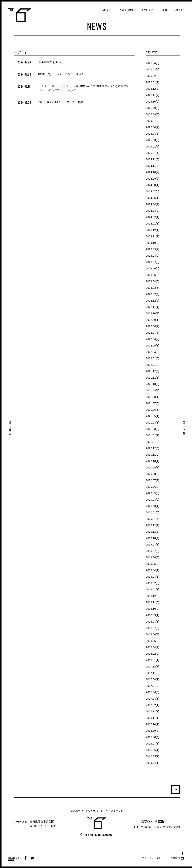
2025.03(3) (153, 140)
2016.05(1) (153, 756)
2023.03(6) (153, 288)
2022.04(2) (153, 352)
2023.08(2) (153, 256)
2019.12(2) (153, 525)
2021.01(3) (153, 442)
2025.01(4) (153, 153)
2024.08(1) (153, 185)
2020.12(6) (153, 448)
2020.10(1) (153, 461)
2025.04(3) (153, 134)
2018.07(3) (153, 628)
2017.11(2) (153, 673)
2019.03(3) (153, 577)
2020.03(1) (153, 506)
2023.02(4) (153, 294)
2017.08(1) (153, 679)
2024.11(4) (153, 166)
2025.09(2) (153, 108)
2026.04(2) (153, 63)
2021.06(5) (153, 410)
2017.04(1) (153, 699)
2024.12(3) (153, 159)
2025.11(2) (153, 95)
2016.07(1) (153, 744)
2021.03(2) (153, 429)
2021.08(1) (153, 397)
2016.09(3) (153, 731)
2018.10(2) (153, 609)
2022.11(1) (153, 307)
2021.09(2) (153, 390)
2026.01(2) (153, 82)
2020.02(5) (153, 512)
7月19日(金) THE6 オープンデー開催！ (62, 102)
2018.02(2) (153, 654)
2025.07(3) (153, 121)
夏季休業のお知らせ (51, 62)
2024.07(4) (153, 191)
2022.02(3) (153, 358)
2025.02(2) (153, 147)
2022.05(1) (153, 346)
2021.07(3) (153, 403)
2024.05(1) (153, 198)
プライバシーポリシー (153, 858)
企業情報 (175, 858)
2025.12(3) (153, 89)
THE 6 (20, 15)
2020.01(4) (153, 519)
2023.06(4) (153, 269)
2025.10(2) (153, 102)
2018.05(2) (153, 641)
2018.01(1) (153, 660)
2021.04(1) (153, 423)
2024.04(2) (153, 204)
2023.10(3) (153, 243)
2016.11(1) (153, 718)
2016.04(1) (153, 763)
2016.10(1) (153, 724)
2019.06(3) (153, 557)
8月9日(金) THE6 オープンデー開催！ (61, 74)
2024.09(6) (153, 179)
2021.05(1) (153, 416)
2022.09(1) (153, 320)
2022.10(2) (153, 313)
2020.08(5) (153, 474)
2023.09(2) (153, 249)
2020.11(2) (153, 455)
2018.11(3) (153, 602)
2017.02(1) (153, 705)
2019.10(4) (153, 538)
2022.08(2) (153, 326)
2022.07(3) (153, 333)
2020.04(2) (153, 500)
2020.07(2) (153, 480)
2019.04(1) (153, 570)
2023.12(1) (153, 230)
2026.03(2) (153, 69)
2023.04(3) (153, 281)
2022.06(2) (153, 339)
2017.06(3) (153, 692)
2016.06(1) (153, 750)
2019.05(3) (153, 564)
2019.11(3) (153, 532)
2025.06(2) (153, 127)
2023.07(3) (153, 262)
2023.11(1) (153, 236)
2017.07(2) (153, 686)
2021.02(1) (153, 435)
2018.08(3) (153, 622)
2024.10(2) (153, 172)
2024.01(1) (153, 224)
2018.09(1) (153, 615)
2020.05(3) (153, 493)
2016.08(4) (153, 737)
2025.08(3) (153, 114)
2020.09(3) (153, 468)
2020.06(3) (153, 487)
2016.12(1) (153, 711)
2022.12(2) (153, 301)
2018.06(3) (153, 634)
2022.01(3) (153, 365)
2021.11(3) (153, 378)
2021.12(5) (153, 371)
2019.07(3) (153, 551)
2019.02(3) (153, 583)
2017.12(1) (153, 667)
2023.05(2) (153, 275)
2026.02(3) (153, 76)
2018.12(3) (153, 596)
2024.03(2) (153, 211)
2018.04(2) (153, 647)
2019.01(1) (153, 589)
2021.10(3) (153, 384)
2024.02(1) (153, 217)
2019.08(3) (153, 545)
